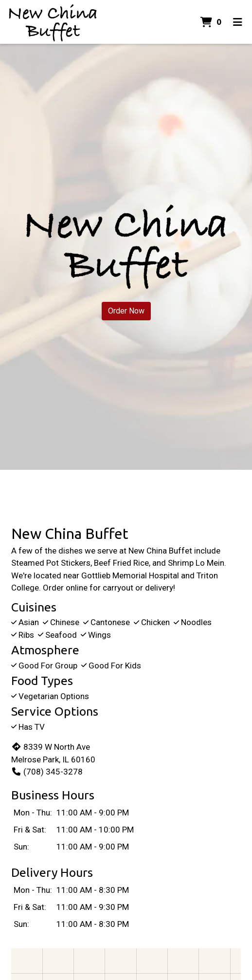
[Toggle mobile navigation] (238, 22)
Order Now (126, 311)
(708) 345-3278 (47, 772)
